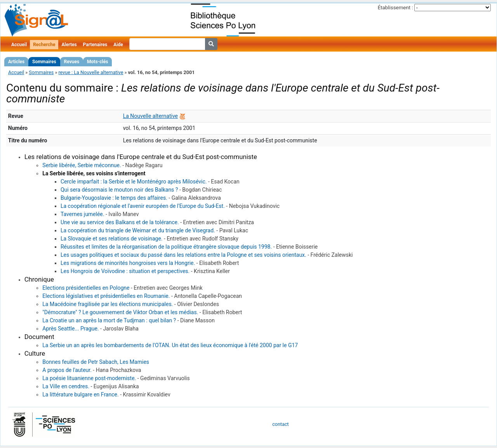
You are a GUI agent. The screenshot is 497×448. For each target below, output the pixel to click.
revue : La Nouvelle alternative (91, 72)
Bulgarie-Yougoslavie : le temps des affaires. (114, 198)
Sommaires (44, 62)
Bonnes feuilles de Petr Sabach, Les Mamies (96, 362)
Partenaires (95, 45)
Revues (72, 62)
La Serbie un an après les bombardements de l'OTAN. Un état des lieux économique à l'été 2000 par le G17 (170, 345)
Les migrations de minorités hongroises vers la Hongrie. (128, 263)
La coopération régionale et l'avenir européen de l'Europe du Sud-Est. (143, 206)
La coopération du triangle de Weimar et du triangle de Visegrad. (138, 230)
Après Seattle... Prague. (70, 329)
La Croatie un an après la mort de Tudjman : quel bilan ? (109, 320)
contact (280, 424)
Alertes (69, 45)
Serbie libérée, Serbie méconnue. (82, 165)
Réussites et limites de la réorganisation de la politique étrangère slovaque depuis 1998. (166, 247)
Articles (16, 62)
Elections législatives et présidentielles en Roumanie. (106, 296)
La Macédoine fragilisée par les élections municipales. (108, 304)
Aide (118, 45)
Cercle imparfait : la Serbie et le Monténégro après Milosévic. (134, 182)
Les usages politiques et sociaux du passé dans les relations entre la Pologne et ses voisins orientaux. (183, 255)
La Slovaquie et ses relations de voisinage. (112, 239)
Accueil (19, 45)
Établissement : (395, 8)
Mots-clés (97, 62)
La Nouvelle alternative (150, 116)
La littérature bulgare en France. (80, 394)
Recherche (44, 45)
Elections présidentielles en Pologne (86, 288)
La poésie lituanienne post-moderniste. (89, 378)
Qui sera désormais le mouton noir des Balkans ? (119, 190)
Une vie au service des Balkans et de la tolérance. (120, 222)
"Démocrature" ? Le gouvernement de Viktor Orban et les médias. (120, 312)
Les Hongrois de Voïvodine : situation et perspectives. (125, 271)
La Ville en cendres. (66, 386)
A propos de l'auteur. (67, 370)
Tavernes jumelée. (83, 214)
